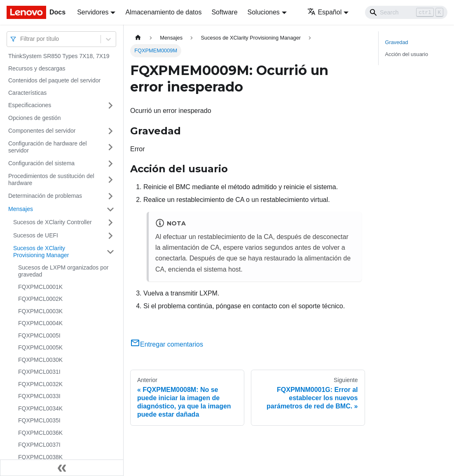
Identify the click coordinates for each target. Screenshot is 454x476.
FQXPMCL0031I (39, 372)
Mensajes (21, 209)
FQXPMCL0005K (40, 347)
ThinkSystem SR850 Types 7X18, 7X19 (59, 56)
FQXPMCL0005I (39, 335)
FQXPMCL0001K (40, 287)
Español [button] (324, 12)
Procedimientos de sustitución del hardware (51, 180)
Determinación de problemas (45, 196)
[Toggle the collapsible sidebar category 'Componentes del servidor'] (110, 131)
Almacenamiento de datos (163, 12)
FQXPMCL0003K (40, 311)
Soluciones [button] (264, 12)
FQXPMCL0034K (40, 408)
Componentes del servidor (42, 131)
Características (27, 93)
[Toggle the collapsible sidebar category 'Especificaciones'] (110, 106)
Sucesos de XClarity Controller (53, 222)
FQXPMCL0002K (40, 299)
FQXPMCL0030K (40, 360)
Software (224, 12)
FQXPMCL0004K (40, 323)
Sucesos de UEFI (36, 235)
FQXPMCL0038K (40, 457)
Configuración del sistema (41, 163)
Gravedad (397, 42)
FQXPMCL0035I (39, 420)
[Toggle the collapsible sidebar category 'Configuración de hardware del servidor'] (110, 147)
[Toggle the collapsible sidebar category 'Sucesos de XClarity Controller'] (110, 223)
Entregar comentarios (167, 344)
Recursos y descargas (37, 68)
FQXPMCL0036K (40, 433)
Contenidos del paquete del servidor (54, 80)
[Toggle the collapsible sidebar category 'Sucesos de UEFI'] (110, 236)
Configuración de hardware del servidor (48, 147)
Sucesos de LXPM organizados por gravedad (63, 271)
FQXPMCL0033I (39, 396)
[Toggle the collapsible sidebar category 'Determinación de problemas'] (110, 196)
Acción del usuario (407, 54)
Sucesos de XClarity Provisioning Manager (41, 252)
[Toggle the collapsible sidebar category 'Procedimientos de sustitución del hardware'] (110, 180)
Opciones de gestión (35, 118)
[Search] (406, 12)
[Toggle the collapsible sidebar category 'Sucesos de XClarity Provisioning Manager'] (110, 252)
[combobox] (21, 39)
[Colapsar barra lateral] (62, 468)
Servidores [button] (93, 12)
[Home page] (138, 38)
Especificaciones (30, 105)
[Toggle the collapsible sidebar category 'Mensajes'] (110, 209)
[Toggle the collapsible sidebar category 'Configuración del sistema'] (110, 164)
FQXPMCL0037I (39, 445)
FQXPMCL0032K (40, 384)
